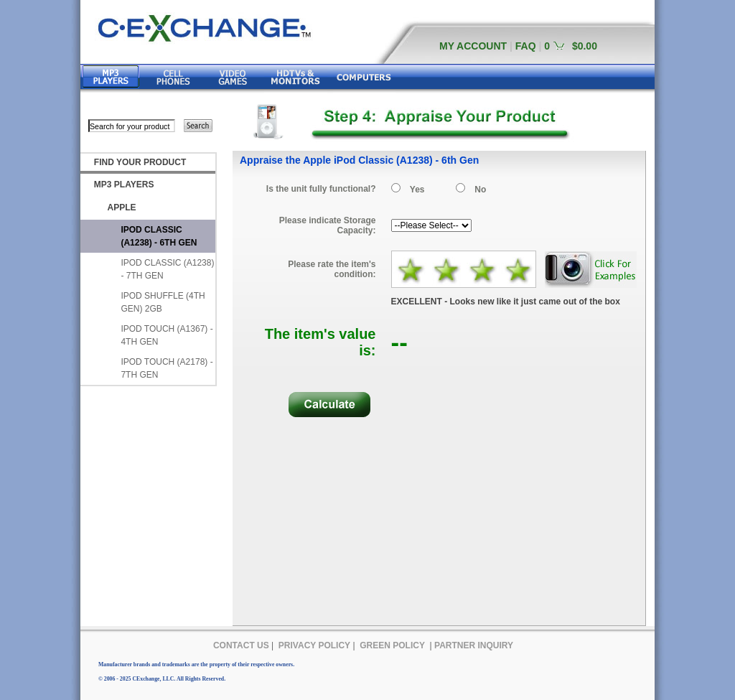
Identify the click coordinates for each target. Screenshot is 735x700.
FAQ (526, 46)
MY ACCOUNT (473, 46)
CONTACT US (241, 645)
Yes (417, 190)
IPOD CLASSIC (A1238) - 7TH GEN (167, 269)
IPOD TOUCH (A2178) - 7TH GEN (167, 368)
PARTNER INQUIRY (474, 645)
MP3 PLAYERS (124, 185)
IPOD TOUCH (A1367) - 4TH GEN (167, 335)
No (480, 190)
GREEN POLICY (392, 645)
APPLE (122, 207)
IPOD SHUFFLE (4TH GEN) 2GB (163, 302)
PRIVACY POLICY (314, 645)
